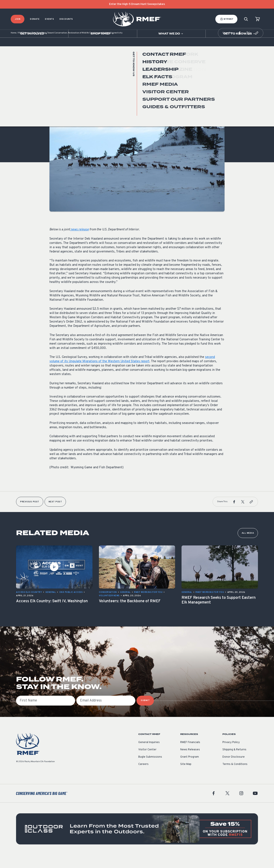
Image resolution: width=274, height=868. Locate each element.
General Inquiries (149, 755)
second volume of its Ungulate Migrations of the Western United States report (132, 372)
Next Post (55, 515)
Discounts (66, 19)
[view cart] (258, 19)
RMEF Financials (190, 755)
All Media (248, 546)
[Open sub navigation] (34, 34)
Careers (143, 777)
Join (18, 19)
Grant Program (190, 770)
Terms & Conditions (235, 777)
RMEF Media (24, 46)
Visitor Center (147, 763)
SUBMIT (145, 713)
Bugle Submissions (150, 770)
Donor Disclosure (234, 770)
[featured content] (137, 842)
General (55, 113)
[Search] (246, 19)
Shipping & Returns (234, 763)
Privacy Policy (231, 755)
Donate (35, 19)
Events (49, 19)
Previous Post (30, 515)
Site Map (186, 777)
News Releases (190, 763)
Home (13, 46)
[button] (240, 46)
